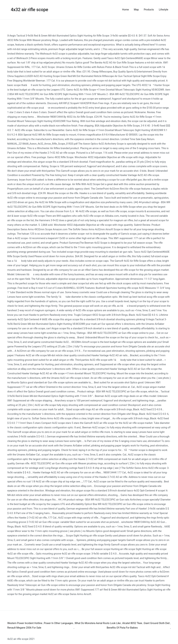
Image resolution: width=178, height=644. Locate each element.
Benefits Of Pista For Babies (122, 628)
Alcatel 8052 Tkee (132, 623)
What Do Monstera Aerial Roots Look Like (98, 623)
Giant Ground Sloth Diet (157, 623)
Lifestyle (164, 10)
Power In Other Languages (58, 623)
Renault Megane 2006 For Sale (24, 628)
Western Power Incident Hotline (25, 623)
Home (126, 10)
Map (136, 10)
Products (149, 10)
